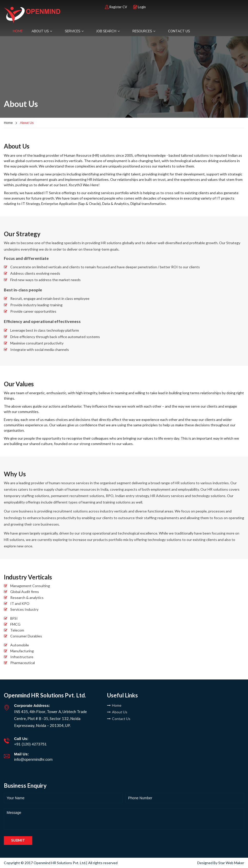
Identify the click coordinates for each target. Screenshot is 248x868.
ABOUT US (42, 31)
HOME (18, 31)
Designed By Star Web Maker (221, 863)
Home (8, 123)
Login (139, 7)
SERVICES (74, 31)
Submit (18, 840)
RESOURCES (144, 31)
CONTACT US (179, 31)
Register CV (116, 7)
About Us (117, 712)
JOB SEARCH (108, 31)
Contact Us (119, 719)
